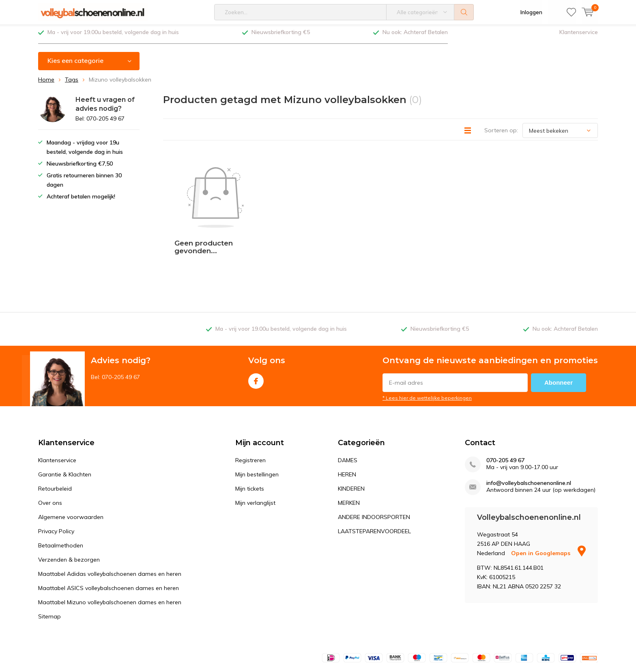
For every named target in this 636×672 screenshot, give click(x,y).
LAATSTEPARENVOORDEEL (374, 479)
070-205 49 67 (505, 408)
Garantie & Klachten (65, 422)
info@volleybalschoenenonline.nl (529, 431)
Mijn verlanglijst (255, 451)
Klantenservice (579, 35)
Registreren (250, 408)
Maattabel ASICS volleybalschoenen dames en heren (109, 536)
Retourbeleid (55, 437)
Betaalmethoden (61, 493)
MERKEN (349, 451)
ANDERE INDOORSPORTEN (374, 465)
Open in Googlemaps (548, 501)
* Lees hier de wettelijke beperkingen (427, 346)
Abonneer (559, 331)
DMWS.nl (103, 650)
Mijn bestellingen (257, 422)
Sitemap (49, 564)
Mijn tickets (250, 437)
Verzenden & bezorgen (69, 508)
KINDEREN (351, 437)
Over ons (50, 451)
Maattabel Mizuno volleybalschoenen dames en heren (110, 550)
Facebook (256, 327)
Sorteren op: (501, 134)
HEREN (347, 422)
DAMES (348, 408)
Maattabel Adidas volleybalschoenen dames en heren (110, 522)
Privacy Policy (56, 479)
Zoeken (464, 12)
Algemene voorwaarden (71, 465)
